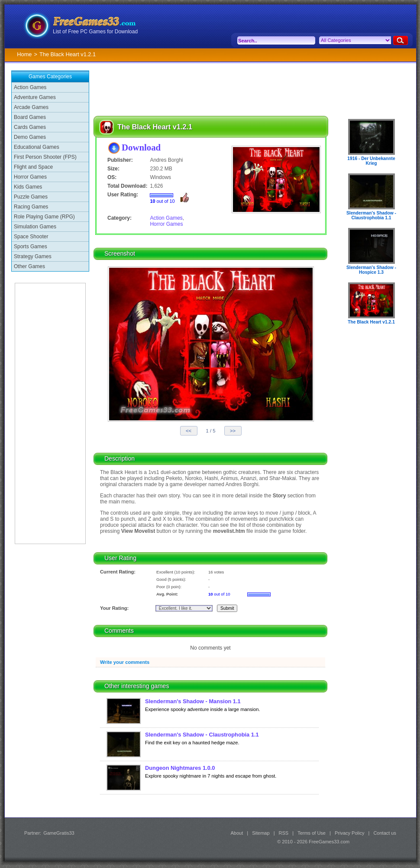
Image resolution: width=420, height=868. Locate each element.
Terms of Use (312, 833)
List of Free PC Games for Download (95, 32)
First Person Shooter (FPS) (45, 157)
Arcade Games (31, 107)
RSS (284, 833)
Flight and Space (33, 167)
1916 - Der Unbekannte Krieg (371, 161)
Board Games (30, 117)
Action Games (30, 87)
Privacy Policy (349, 833)
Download (141, 147)
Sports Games (31, 247)
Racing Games (31, 207)
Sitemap (261, 833)
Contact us (385, 833)
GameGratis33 (59, 833)
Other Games (29, 266)
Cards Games (30, 127)
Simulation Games (35, 227)
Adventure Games (35, 97)
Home (24, 54)
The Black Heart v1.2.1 (371, 322)
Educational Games (37, 147)
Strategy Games (33, 256)
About (237, 833)
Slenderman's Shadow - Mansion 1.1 (193, 701)
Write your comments (125, 662)
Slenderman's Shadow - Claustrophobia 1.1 (202, 735)
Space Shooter (31, 237)
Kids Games (28, 187)
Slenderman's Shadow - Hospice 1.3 (371, 270)
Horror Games (30, 177)
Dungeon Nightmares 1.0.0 (180, 768)
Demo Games (30, 137)
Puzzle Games (31, 197)
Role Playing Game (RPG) (44, 217)
